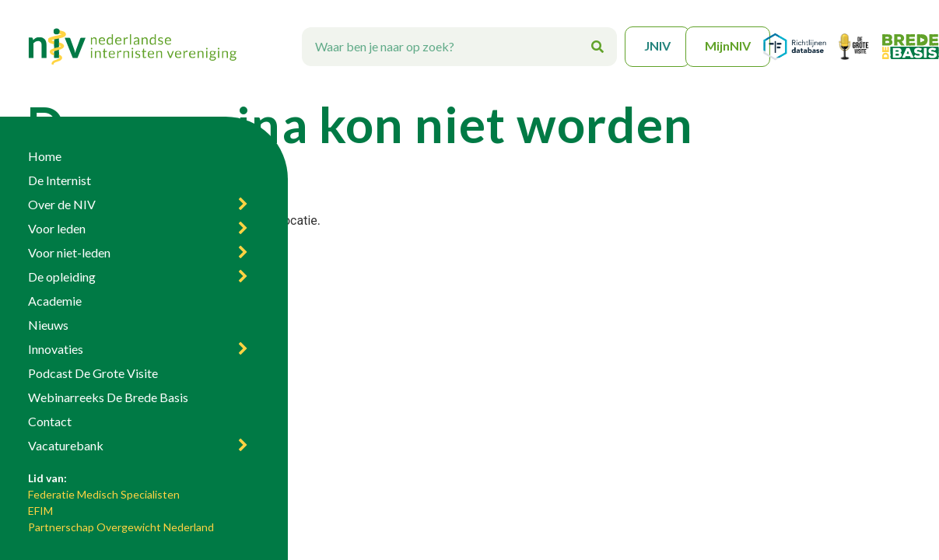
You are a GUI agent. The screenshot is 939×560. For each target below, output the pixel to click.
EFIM (40, 511)
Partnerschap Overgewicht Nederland (121, 527)
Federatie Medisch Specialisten (104, 494)
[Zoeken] (597, 47)
